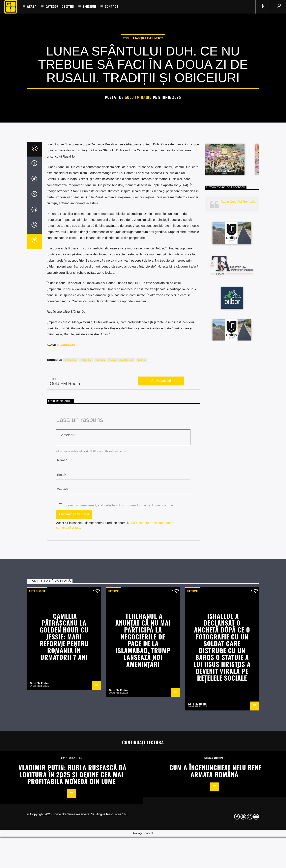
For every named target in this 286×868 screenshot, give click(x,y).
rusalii (112, 525)
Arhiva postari (161, 546)
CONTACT (112, 7)
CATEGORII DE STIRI (60, 7)
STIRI (126, 114)
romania (100, 525)
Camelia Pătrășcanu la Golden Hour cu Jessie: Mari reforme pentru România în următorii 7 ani (64, 802)
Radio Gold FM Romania (238, 367)
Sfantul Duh (127, 525)
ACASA (32, 7)
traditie (141, 525)
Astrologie (37, 756)
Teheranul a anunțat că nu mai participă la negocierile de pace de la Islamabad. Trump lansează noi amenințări (143, 805)
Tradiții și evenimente (148, 114)
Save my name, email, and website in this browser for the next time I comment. (121, 671)
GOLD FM (86, 525)
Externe (114, 756)
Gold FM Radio (138, 173)
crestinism (71, 525)
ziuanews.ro (66, 510)
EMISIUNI (89, 7)
